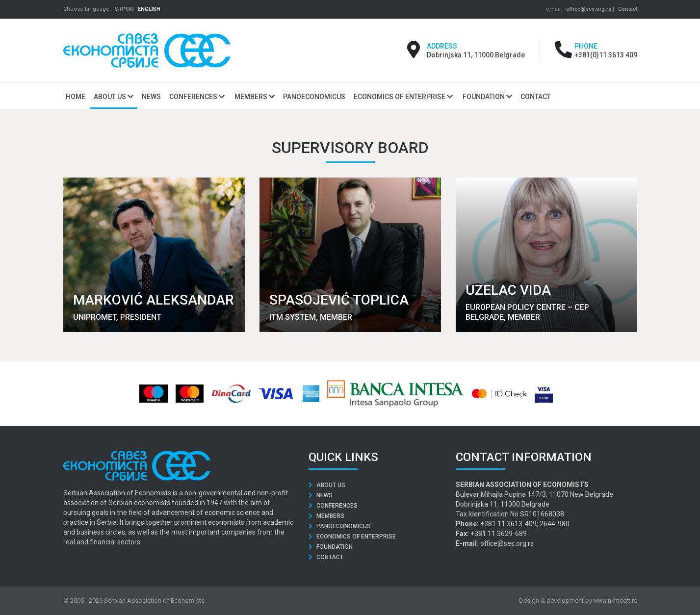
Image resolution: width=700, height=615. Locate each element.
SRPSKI (124, 9)
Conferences (197, 97)
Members (255, 97)
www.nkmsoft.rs (615, 601)
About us (114, 97)
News (321, 495)
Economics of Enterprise (403, 97)
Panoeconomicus (340, 526)
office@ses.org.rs (589, 9)
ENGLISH (149, 9)
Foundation (487, 97)
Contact (628, 9)
